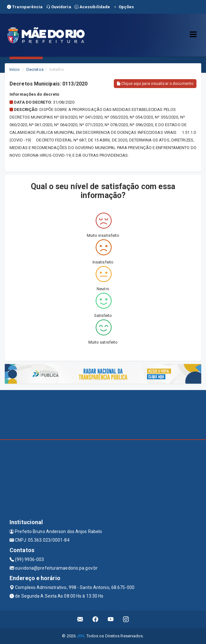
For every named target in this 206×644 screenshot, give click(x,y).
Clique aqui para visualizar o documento (155, 84)
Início (15, 69)
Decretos (35, 69)
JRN (80, 636)
